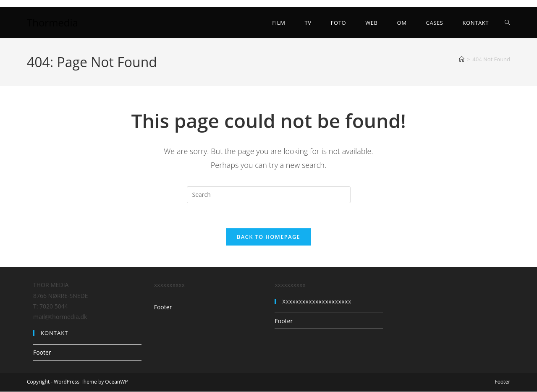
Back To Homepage (268, 237)
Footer (42, 353)
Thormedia (52, 22)
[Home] (462, 59)
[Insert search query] (269, 195)
